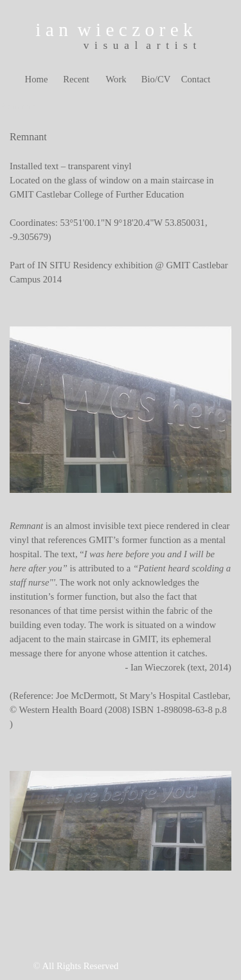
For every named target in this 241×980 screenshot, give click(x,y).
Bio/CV (156, 79)
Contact (196, 79)
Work (116, 79)
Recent (76, 79)
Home (37, 79)
